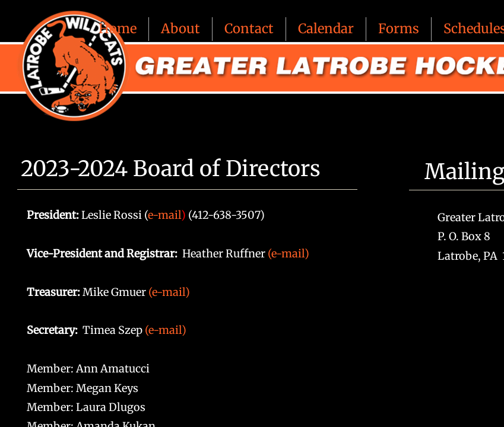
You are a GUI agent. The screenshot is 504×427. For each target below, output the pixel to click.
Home (118, 28)
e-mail (164, 215)
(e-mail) (289, 254)
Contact (249, 28)
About (180, 28)
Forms (399, 28)
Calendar (326, 28)
